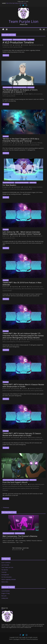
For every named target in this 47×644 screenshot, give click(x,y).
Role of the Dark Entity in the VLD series (16, 3)
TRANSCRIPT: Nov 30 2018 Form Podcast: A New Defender (22, 284)
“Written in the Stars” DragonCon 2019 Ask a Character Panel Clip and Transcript (21, 140)
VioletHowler (18, 45)
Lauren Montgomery (11, 342)
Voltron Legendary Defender (20, 40)
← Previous (5, 508)
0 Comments (25, 45)
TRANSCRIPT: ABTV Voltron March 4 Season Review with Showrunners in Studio (23, 385)
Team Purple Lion (24, 21)
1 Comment (25, 94)
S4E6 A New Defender (26, 289)
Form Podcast (36, 287)
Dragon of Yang (5, 593)
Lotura (13, 145)
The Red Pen (5, 570)
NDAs (30, 486)
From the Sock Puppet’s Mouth (15, 482)
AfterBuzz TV (39, 389)
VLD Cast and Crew (38, 94)
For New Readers (9, 185)
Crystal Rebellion (17, 187)
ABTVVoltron (32, 389)
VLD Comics (12, 238)
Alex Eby (30, 287)
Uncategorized (5, 575)
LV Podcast (31, 236)
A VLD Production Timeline (18, 42)
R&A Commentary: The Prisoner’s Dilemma (20, 536)
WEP (31, 189)
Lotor (10, 145)
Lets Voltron (20, 486)
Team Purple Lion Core (8, 183)
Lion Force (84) (5, 565)
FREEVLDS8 (33, 45)
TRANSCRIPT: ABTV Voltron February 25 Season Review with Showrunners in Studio (22, 434)
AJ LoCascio (34, 143)
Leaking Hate (5, 598)
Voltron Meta (31, 40)
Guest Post (39, 45)
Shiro (32, 94)
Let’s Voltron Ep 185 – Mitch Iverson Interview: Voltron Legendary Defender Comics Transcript (22, 233)
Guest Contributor (7, 40)
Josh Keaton (5, 145)
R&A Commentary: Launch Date (21, 548)
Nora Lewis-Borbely (17, 289)
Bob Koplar (33, 187)
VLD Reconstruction (20, 533)
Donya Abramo (32, 340)
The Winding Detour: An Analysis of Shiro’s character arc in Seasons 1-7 (20, 91)
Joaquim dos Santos (7, 391)
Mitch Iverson (37, 236)
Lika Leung (9, 289)
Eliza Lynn (4, 596)
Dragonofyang (18, 143)
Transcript (6, 136)
